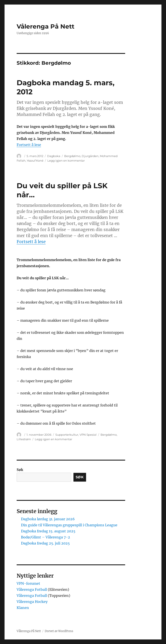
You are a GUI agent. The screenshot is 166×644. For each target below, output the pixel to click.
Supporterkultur (67, 435)
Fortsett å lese (29, 145)
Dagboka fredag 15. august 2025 (48, 531)
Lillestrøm (24, 439)
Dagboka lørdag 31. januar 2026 (48, 519)
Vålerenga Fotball (32, 589)
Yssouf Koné (35, 161)
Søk (20, 470)
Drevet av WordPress (59, 631)
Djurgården (90, 156)
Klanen (23, 608)
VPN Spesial (88, 435)
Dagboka (54, 156)
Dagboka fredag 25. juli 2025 (45, 543)
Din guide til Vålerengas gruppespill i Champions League (69, 525)
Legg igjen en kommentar (66, 161)
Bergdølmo (72, 156)
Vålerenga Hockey (32, 602)
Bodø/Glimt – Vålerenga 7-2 (45, 537)
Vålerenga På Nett (45, 26)
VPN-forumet (28, 583)
